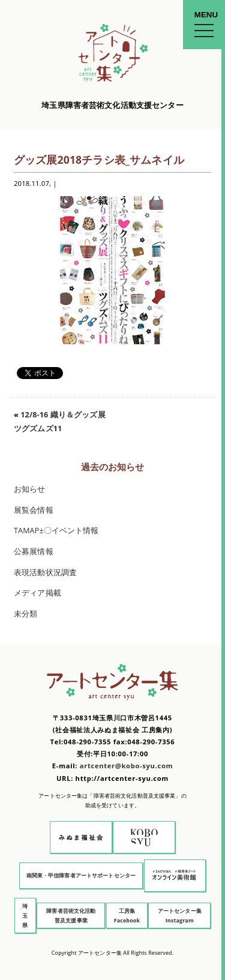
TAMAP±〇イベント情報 (56, 530)
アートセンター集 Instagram (180, 916)
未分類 (25, 614)
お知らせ (30, 489)
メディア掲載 (37, 593)
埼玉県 (25, 916)
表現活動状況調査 (45, 572)
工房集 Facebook (127, 916)
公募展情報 (34, 551)
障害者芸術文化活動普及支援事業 (71, 916)
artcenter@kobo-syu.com (126, 766)
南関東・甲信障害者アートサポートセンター (81, 875)
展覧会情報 (34, 510)
